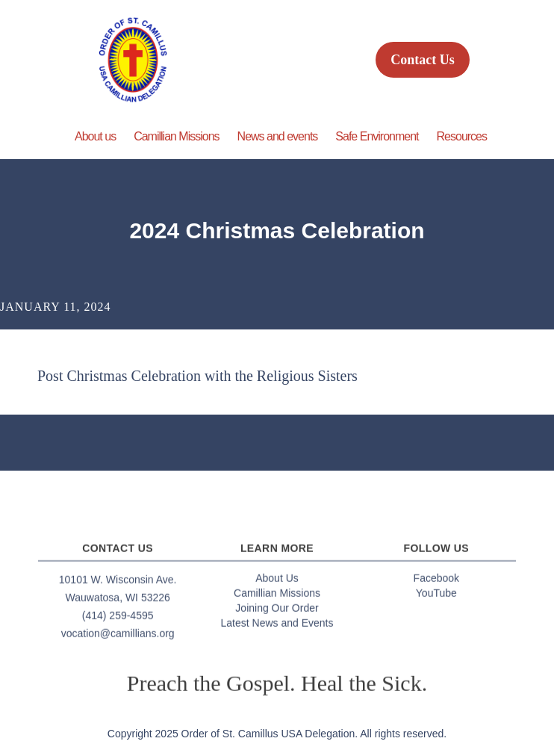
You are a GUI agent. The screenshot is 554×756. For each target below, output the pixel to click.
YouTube (436, 598)
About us (95, 136)
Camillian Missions (176, 136)
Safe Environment (377, 136)
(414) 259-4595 (118, 620)
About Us (277, 583)
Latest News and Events (277, 628)
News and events (278, 136)
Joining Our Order (277, 613)
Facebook (436, 583)
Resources (462, 136)
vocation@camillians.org (118, 638)
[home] (129, 60)
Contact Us (423, 60)
